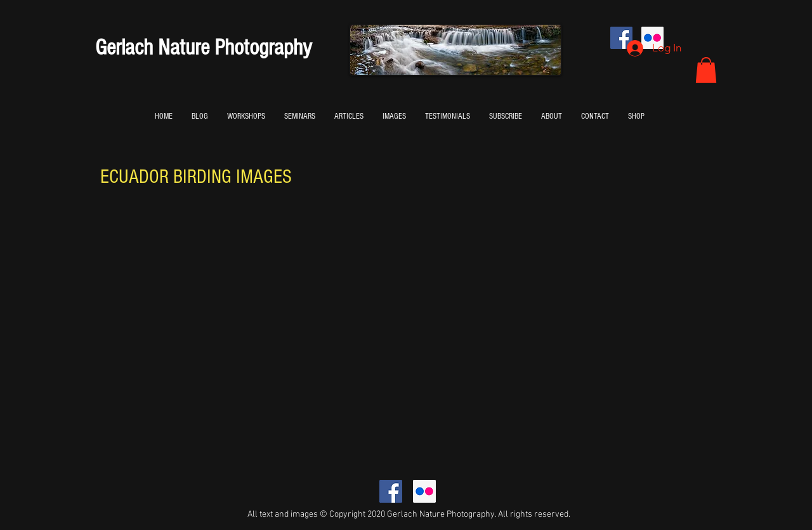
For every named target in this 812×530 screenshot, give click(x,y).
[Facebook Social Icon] (391, 491)
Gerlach (124, 48)
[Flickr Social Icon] (424, 491)
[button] (706, 70)
